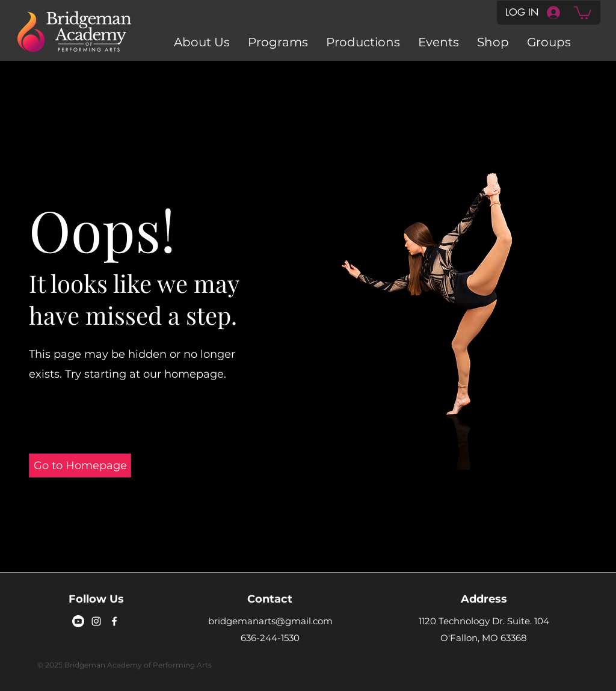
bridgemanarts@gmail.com (270, 621)
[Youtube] (78, 621)
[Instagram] (96, 621)
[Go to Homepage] (80, 465)
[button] (583, 12)
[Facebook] (114, 621)
